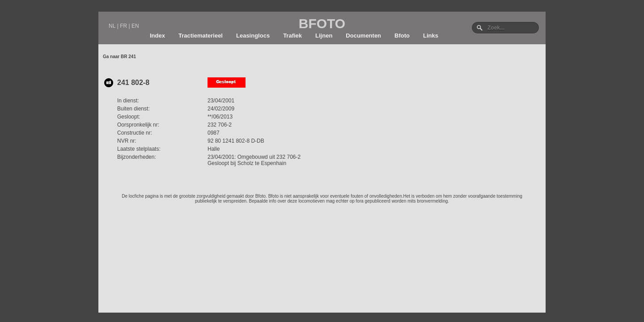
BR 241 (128, 57)
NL (112, 26)
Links (431, 36)
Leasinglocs (253, 36)
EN (135, 26)
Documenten (363, 36)
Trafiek (292, 36)
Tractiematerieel (201, 36)
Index (157, 36)
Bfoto (402, 36)
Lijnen (324, 36)
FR (123, 26)
